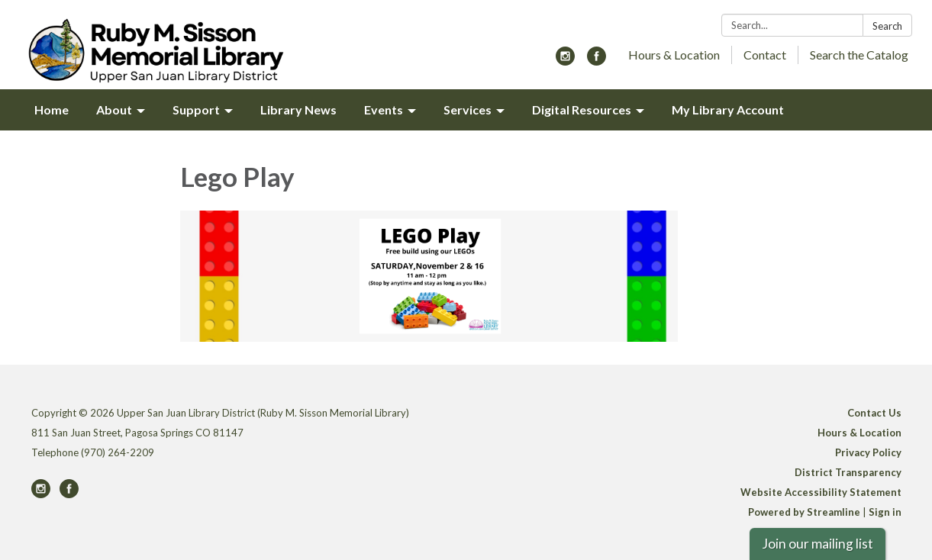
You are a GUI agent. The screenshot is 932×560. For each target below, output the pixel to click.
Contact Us (874, 413)
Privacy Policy (868, 452)
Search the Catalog (859, 55)
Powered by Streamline (804, 512)
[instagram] (565, 61)
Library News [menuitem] (298, 109)
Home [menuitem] (52, 109)
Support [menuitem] (196, 109)
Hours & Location (674, 55)
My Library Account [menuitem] (728, 109)
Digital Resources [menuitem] (582, 109)
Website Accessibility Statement (821, 492)
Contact (765, 55)
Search (887, 26)
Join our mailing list (818, 544)
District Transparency (848, 472)
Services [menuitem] (468, 109)
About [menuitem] (114, 109)
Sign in (885, 512)
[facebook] (597, 61)
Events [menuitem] (384, 109)
